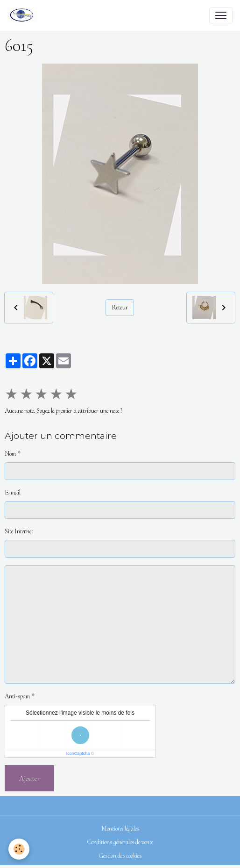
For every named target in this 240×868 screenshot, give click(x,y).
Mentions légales (120, 829)
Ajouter (29, 778)
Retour (120, 307)
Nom (10, 454)
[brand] (24, 15)
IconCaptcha (78, 753)
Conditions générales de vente (120, 842)
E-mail (13, 492)
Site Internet (19, 531)
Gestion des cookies (120, 856)
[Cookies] (19, 849)
